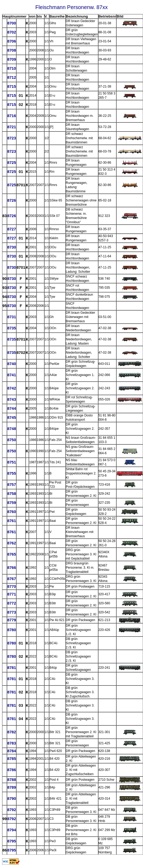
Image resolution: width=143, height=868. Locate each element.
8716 (12, 116)
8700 (12, 23)
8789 (12, 787)
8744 (12, 408)
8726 (12, 200)
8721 (12, 127)
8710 (12, 68)
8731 (12, 317)
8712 (12, 77)
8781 (12, 668)
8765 (12, 554)
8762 (12, 543)
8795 (12, 841)
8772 (12, 603)
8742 (12, 388)
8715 (12, 86)
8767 (12, 579)
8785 (12, 759)
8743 (12, 399)
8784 (12, 751)
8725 (12, 163)
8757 (12, 485)
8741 (12, 375)
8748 (12, 429)
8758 (12, 494)
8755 (12, 473)
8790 (12, 799)
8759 (12, 503)
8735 (12, 328)
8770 (12, 586)
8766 (12, 568)
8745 (12, 418)
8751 (12, 462)
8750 (12, 440)
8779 (12, 620)
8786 (12, 770)
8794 (12, 830)
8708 (12, 50)
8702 (12, 32)
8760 (12, 512)
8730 (12, 247)
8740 (12, 364)
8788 (12, 780)
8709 (12, 59)
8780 (12, 630)
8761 (12, 521)
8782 (12, 732)
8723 (12, 138)
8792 (12, 810)
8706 (12, 41)
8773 (12, 612)
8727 (12, 229)
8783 (12, 743)
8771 (12, 594)
